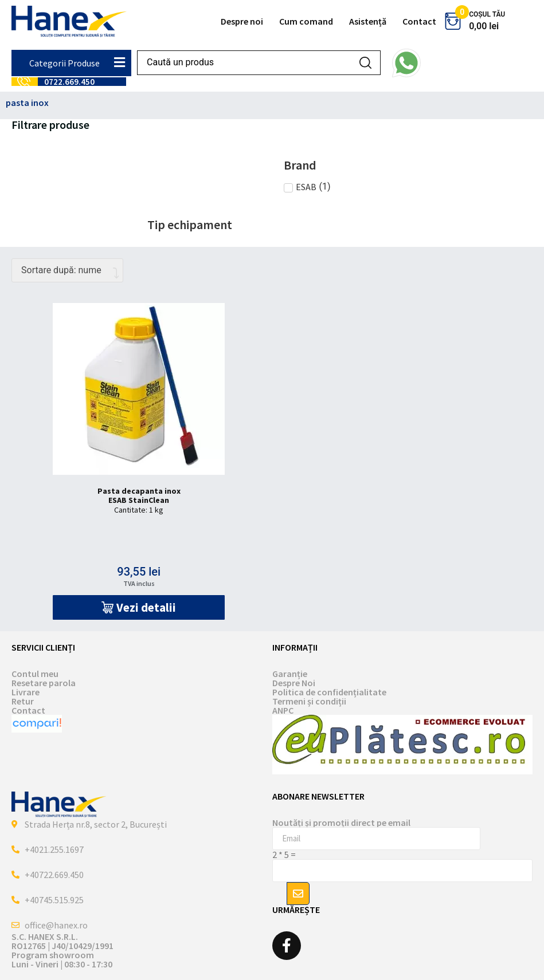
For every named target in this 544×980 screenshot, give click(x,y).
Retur (23, 701)
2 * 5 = (284, 855)
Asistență (368, 21)
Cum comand (306, 21)
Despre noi (242, 21)
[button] (139, 607)
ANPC (283, 710)
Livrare (26, 692)
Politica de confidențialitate (329, 692)
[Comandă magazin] (67, 270)
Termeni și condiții (309, 701)
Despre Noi (294, 683)
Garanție (290, 674)
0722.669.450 (69, 82)
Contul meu (35, 674)
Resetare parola (44, 683)
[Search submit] (365, 63)
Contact (419, 21)
